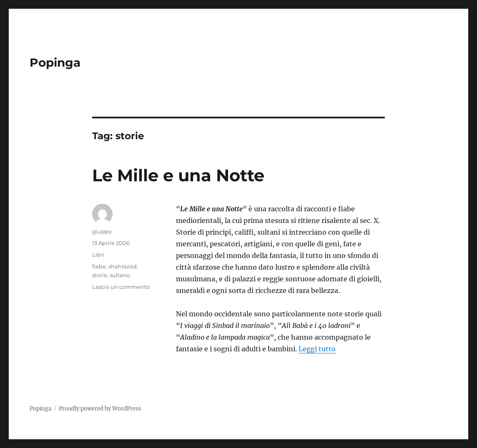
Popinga (55, 63)
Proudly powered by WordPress (100, 409)
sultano (120, 275)
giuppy (102, 231)
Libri (98, 255)
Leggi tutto (317, 349)
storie (100, 275)
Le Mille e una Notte (178, 175)
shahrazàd (123, 266)
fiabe (99, 266)
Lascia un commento (121, 287)
